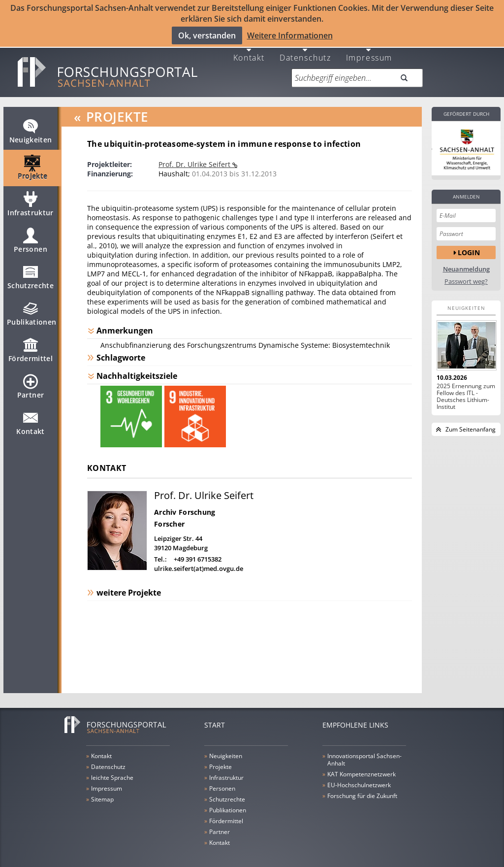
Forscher (169, 514)
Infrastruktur (31, 199)
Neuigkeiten (31, 126)
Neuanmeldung (466, 259)
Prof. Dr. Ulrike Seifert (195, 154)
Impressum (369, 47)
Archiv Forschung (185, 502)
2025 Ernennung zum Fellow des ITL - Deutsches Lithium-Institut (466, 387)
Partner (31, 381)
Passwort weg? (466, 272)
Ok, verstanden (207, 35)
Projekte (33, 162)
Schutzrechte (31, 271)
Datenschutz (305, 47)
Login (469, 243)
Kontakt (249, 47)
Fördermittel (31, 344)
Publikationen (32, 308)
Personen (31, 235)
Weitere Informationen (290, 35)
